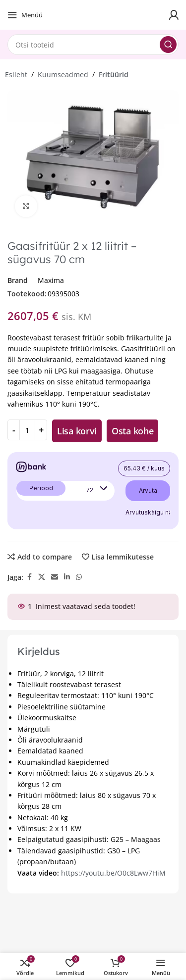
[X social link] (42, 577)
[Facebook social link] (29, 577)
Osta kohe (132, 431)
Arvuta (148, 490)
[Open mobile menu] (25, 15)
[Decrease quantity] (14, 430)
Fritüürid (114, 74)
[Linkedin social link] (67, 577)
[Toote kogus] (27, 430)
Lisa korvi (77, 431)
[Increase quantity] (41, 430)
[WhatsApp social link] (79, 577)
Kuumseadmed (63, 74)
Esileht (16, 74)
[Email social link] (55, 577)
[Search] (93, 45)
